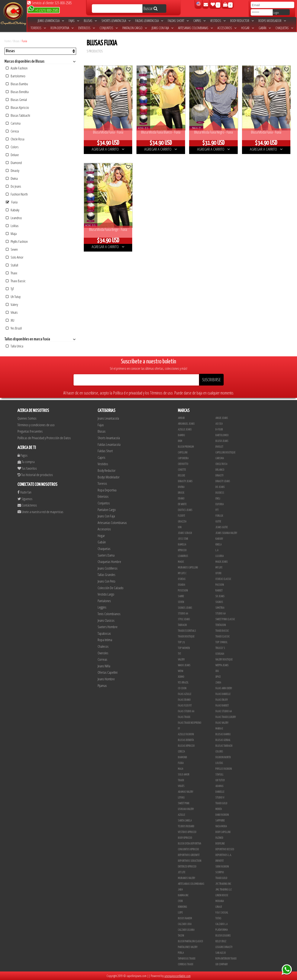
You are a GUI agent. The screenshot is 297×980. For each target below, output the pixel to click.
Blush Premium (186, 447)
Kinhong (182, 907)
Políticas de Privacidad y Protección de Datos (44, 438)
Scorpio (220, 872)
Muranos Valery (186, 878)
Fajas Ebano (184, 700)
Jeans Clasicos (106, 620)
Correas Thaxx (185, 964)
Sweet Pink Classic (225, 619)
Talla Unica (14, 346)
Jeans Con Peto (106, 581)
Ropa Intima (105, 640)
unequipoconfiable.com (177, 976)
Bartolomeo (16, 76)
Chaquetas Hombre (109, 562)
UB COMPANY (222, 964)
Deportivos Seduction (190, 861)
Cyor (180, 901)
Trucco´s (220, 648)
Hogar (248, 28)
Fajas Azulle (185, 694)
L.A (217, 550)
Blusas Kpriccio (17, 107)
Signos (219, 602)
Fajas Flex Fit (185, 706)
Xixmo (181, 677)
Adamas (219, 786)
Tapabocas (104, 633)
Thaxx (12, 273)
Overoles (103, 653)
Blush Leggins (223, 936)
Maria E (219, 729)
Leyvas (181, 798)
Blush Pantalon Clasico (190, 941)
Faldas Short (178, 21)
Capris (199, 21)
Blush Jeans (222, 441)
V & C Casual (222, 913)
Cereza (12, 131)
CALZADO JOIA (185, 924)
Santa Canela (185, 821)
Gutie (218, 522)
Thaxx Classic (222, 637)
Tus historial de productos (35, 475)
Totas (218, 918)
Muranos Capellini (188, 568)
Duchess (220, 493)
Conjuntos (109, 28)
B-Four (219, 430)
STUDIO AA (183, 614)
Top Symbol (221, 642)
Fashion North (17, 194)
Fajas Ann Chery (224, 688)
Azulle (181, 815)
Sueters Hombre (108, 627)
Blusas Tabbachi (18, 115)
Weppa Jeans (222, 665)
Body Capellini (223, 832)
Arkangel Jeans (186, 424)
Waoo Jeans (184, 665)
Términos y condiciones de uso (36, 425)
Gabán (265, 28)
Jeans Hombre (106, 679)
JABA (180, 890)
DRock (181, 493)
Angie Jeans (222, 418)
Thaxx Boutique (186, 637)
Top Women (184, 648)
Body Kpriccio (185, 838)
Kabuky (12, 210)
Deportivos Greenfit (189, 855)
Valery (12, 304)
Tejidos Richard (186, 826)
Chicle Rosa (15, 139)
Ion (180, 527)
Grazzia (182, 522)
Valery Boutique (224, 660)
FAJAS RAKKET (222, 706)
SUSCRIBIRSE (211, 380)
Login (276, 13)
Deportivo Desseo (225, 849)
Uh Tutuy (13, 297)
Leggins (102, 607)
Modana (220, 901)
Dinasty (12, 171)
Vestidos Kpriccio (187, 832)
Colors (12, 147)
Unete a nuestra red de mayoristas (40, 512)
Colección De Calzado (111, 588)
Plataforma (222, 930)
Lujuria (219, 556)
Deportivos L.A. (223, 855)
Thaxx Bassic (16, 281)
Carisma (13, 123)
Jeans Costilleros (108, 568)
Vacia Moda (221, 826)
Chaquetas (284, 28)
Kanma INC (183, 895)
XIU (10, 320)
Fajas (74, 21)
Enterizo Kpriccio (187, 867)
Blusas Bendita (17, 92)
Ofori (218, 573)
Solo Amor (15, 257)
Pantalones (104, 601)
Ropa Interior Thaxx (226, 959)
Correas (102, 659)
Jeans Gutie (222, 527)
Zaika (218, 683)
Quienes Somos (27, 418)
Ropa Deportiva (62, 28)
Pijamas (102, 686)
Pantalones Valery (188, 947)
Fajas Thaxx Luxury (226, 717)
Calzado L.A (221, 924)
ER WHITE (182, 504)
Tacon (181, 936)
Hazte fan (24, 492)
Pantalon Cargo (135, 28)
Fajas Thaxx (184, 717)
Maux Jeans (222, 562)
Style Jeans (184, 619)
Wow (180, 671)
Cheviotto (183, 464)
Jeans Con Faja (162, 28)
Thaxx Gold (221, 878)
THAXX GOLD (221, 803)
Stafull (12, 265)
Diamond (14, 163)
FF (179, 729)
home (8, 41)
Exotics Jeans (185, 510)
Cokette (182, 470)
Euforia (219, 504)
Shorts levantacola (116, 21)
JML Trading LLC (224, 890)
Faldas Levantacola (149, 21)
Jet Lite (182, 872)
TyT (10, 289)
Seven (12, 249)
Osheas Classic (223, 579)
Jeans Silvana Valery (226, 533)
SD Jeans (220, 596)
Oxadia (181, 585)
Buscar (150, 8)
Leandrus (14, 218)
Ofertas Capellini (108, 672)
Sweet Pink (184, 803)
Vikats (12, 312)
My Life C (182, 573)
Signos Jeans (185, 608)
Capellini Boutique (225, 453)
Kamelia (182, 545)
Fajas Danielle (223, 694)
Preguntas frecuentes (30, 431)
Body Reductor (242, 21)
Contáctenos (27, 505)
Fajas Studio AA (186, 711)
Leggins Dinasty (224, 947)
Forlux (219, 516)
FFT (217, 510)
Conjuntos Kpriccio (188, 849)
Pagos (22, 455)
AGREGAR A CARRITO (108, 149)
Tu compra (26, 462)
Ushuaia (220, 654)
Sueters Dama (106, 555)
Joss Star (183, 539)
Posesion (183, 591)
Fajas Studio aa (224, 711)
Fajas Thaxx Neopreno (190, 723)
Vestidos (218, 21)
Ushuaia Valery (186, 809)
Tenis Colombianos (109, 614)
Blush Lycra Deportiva (189, 844)
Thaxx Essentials (187, 631)
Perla (181, 953)
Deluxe (12, 155)
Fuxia (24, 41)
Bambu (181, 435)
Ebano (181, 499)
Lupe (180, 913)
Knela (218, 545)
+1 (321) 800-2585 (43, 10)
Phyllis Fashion (17, 241)
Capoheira (183, 458)
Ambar (181, 418)
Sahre (181, 596)
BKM (180, 441)
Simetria (220, 608)
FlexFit (181, 516)
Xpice (218, 677)
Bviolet (219, 447)
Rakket (219, 591)
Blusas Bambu (17, 84)
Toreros (38, 28)
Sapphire (220, 821)
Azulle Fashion (17, 68)
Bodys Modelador (272, 21)
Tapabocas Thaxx (187, 959)
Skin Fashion (222, 867)
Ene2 (218, 499)
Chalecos (103, 646)
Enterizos (87, 28)
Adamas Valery (185, 792)
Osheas (182, 579)
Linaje (219, 907)
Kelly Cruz (221, 941)
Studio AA (220, 614)
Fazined (219, 838)
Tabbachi (182, 625)
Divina (12, 178)
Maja (11, 234)
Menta (219, 809)
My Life (219, 568)
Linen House (222, 895)
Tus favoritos (27, 468)
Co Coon (182, 688)
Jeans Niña (104, 666)
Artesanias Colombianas (195, 28)
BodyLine (220, 844)
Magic (181, 562)
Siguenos (25, 499)
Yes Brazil (14, 328)
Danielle (220, 792)
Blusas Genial (16, 100)
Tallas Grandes (106, 575)
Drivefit (219, 861)
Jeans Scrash (185, 533)
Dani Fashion (222, 815)
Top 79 (181, 642)
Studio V (220, 798)
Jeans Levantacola (51, 21)
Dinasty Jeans (185, 481)
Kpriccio (182, 550)
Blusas (90, 21)
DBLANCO (220, 470)
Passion (220, 585)
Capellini (183, 453)
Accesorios (227, 28)
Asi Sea (219, 424)
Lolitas (12, 226)
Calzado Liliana (186, 930)
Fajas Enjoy (222, 700)
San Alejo (221, 953)
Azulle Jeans (185, 430)
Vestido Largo (106, 594)
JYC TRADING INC (223, 884)
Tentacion (221, 625)
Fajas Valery (222, 723)
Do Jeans (13, 186)
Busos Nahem (185, 918)
